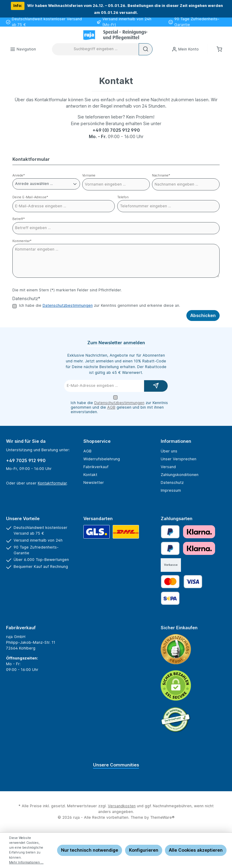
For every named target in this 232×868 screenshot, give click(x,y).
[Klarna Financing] (199, 548)
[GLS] (97, 532)
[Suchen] (146, 49)
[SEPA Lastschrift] (170, 598)
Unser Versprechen (179, 459)
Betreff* (19, 219)
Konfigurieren (144, 850)
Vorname (89, 175)
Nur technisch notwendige (90, 850)
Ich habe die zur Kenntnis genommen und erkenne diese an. (100, 306)
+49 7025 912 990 (26, 460)
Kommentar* (22, 241)
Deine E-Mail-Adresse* (30, 197)
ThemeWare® (162, 817)
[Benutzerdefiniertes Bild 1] (176, 649)
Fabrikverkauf (96, 467)
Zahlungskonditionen (180, 475)
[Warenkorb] (219, 49)
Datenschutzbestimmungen (68, 305)
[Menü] (23, 49)
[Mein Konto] (185, 49)
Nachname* (161, 175)
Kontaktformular (52, 483)
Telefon (123, 197)
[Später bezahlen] (170, 548)
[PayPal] (170, 532)
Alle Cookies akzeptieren (196, 850)
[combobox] (95, 49)
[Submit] (156, 386)
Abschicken (203, 315)
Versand (168, 467)
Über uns (169, 451)
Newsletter (94, 483)
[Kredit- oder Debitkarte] (182, 582)
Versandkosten (122, 806)
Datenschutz (172, 483)
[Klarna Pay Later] (199, 532)
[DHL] (126, 532)
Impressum (171, 490)
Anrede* (19, 175)
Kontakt (90, 475)
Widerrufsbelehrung (102, 459)
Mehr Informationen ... (26, 862)
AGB (111, 407)
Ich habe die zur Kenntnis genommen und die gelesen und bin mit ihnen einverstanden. (119, 407)
